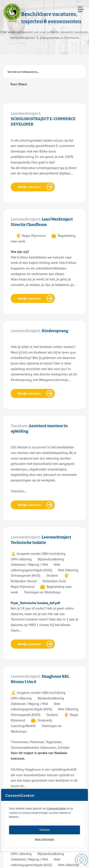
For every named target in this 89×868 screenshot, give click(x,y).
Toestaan (45, 830)
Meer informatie (44, 839)
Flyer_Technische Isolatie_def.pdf (35, 603)
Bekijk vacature (29, 187)
